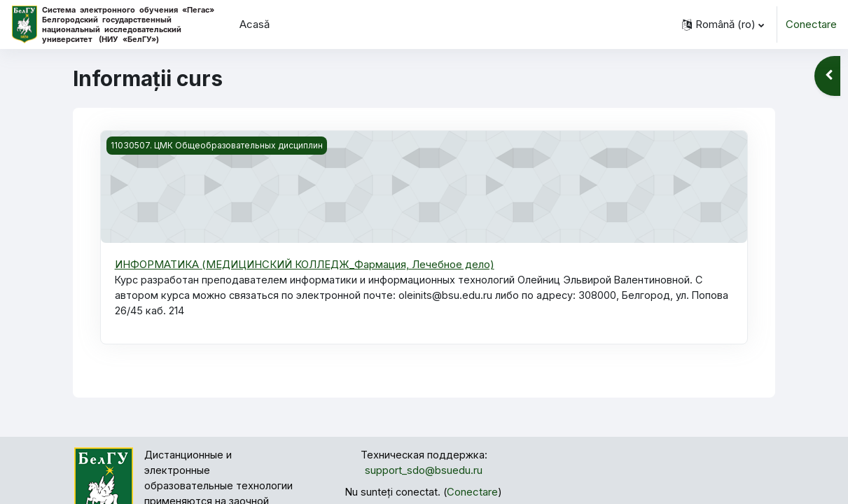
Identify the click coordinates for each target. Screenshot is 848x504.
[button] (723, 24)
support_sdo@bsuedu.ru (424, 473)
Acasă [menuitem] (255, 24)
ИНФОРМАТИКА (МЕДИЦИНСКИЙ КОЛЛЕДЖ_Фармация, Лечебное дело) (305, 264)
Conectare (811, 24)
